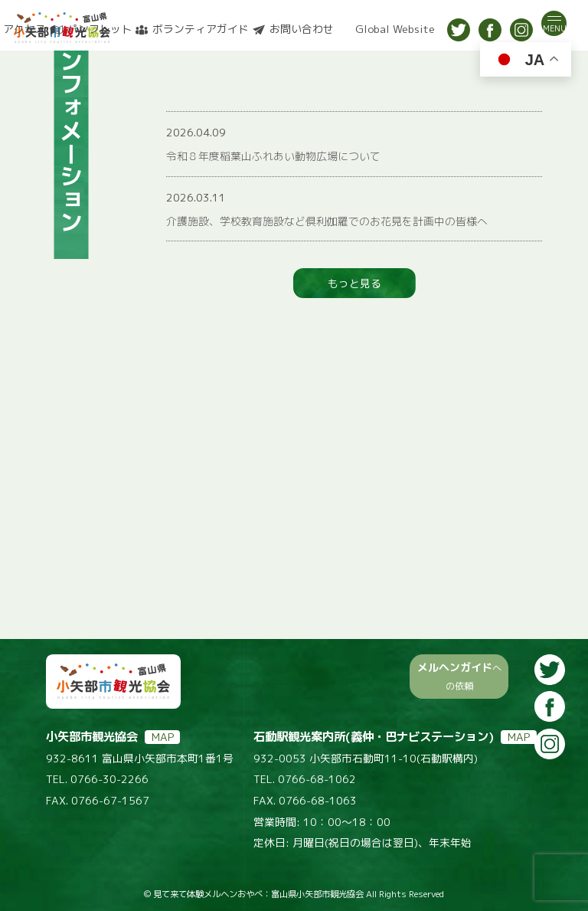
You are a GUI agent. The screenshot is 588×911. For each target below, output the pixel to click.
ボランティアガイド (201, 29)
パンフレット (100, 29)
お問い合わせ (302, 29)
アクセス (24, 29)
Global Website (395, 29)
